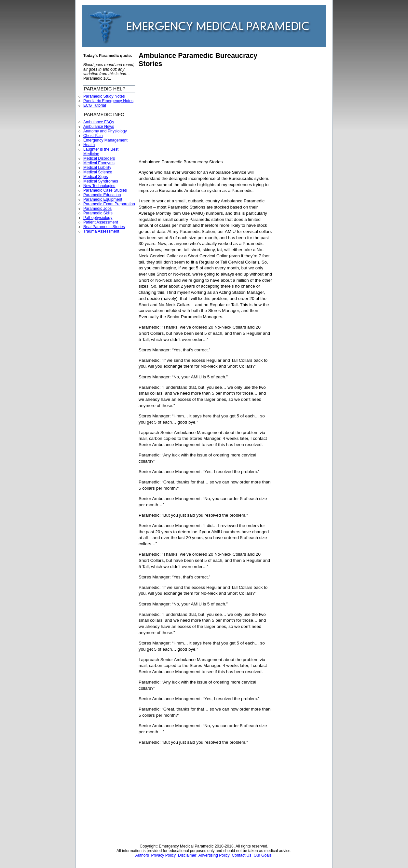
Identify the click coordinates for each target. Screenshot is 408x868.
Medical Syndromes (101, 181)
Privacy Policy (164, 855)
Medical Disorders (99, 158)
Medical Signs (96, 177)
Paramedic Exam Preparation (109, 204)
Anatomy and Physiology (105, 131)
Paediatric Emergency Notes (108, 101)
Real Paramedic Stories (104, 227)
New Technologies (99, 186)
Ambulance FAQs (99, 122)
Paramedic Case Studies (105, 190)
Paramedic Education (102, 195)
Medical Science (98, 172)
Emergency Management (105, 140)
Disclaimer (187, 855)
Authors (142, 855)
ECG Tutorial (95, 105)
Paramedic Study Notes (104, 96)
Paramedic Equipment (103, 199)
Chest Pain (93, 136)
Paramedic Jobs (97, 209)
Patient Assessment (101, 222)
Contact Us (241, 855)
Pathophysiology (98, 218)
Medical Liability (97, 168)
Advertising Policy (214, 855)
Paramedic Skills (98, 213)
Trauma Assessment (101, 231)
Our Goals (262, 855)
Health (89, 145)
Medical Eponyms (99, 163)
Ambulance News (99, 127)
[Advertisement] (193, 114)
